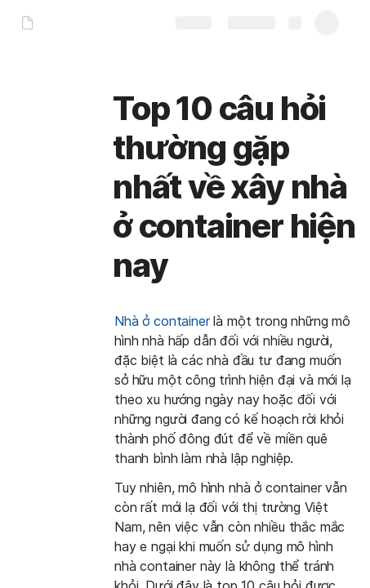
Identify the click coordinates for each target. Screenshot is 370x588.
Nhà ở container (162, 321)
